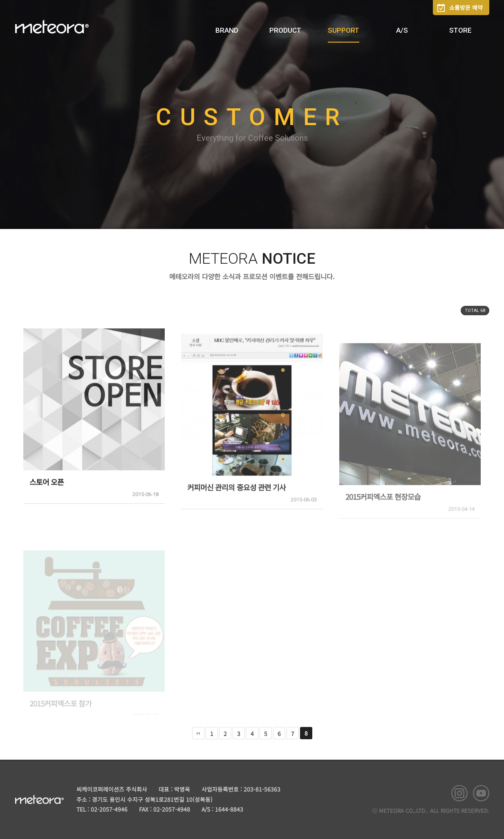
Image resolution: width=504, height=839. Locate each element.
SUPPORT (344, 30)
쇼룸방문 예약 (466, 7)
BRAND (227, 30)
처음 (198, 733)
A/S (402, 30)
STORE (460, 30)
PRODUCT (285, 30)
